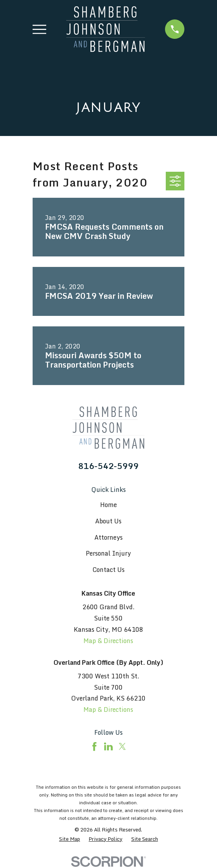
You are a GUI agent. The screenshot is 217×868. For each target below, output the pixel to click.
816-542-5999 (108, 466)
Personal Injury (108, 553)
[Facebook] (94, 746)
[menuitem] (69, 839)
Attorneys (108, 537)
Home (108, 505)
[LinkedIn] (108, 746)
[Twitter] (122, 746)
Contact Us (108, 570)
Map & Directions (108, 641)
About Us (108, 521)
